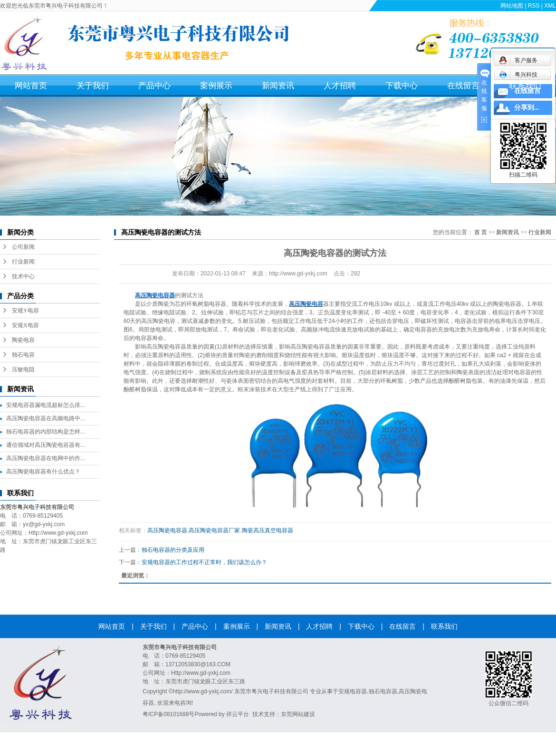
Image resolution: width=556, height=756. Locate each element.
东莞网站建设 (298, 714)
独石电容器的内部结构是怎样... (46, 432)
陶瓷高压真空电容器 (268, 530)
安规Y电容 (25, 311)
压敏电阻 (23, 369)
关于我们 (93, 86)
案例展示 (216, 86)
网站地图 (512, 6)
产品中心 (154, 86)
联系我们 (525, 86)
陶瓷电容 (23, 340)
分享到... (527, 108)
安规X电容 (25, 325)
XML (550, 6)
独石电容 (23, 355)
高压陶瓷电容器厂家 (214, 530)
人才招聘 (340, 86)
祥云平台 (238, 714)
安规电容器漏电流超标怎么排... (46, 405)
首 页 (481, 232)
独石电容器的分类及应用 (173, 550)
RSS (534, 6)
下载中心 (402, 86)
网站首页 (31, 86)
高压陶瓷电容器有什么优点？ (43, 472)
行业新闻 (23, 262)
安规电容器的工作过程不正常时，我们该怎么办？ (204, 562)
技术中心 (23, 276)
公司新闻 (23, 247)
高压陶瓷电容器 (167, 530)
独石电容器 (383, 691)
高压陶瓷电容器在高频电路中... (46, 418)
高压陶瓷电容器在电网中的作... (46, 458)
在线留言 (463, 86)
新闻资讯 (278, 86)
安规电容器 (353, 691)
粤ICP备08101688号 (168, 714)
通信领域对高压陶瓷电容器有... (46, 445)
